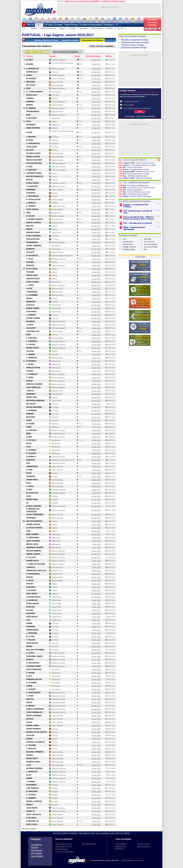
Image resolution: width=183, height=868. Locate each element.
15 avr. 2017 (96, 121)
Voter (140, 112)
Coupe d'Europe (71, 25)
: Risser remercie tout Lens (136, 163)
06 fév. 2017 (96, 140)
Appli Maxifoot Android (64, 844)
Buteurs (62, 28)
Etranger (59, 25)
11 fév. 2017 (96, 470)
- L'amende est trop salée (130, 101)
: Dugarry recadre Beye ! (131, 190)
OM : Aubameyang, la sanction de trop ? (138, 212)
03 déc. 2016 (96, 473)
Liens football (37, 856)
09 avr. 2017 (96, 463)
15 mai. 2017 (96, 112)
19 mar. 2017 (96, 242)
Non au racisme (143, 847)
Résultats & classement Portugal (135, 40)
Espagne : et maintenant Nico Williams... (136, 206)
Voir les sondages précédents (146, 116)
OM (145, 249)
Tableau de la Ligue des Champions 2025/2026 (82, 1)
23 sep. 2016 (96, 640)
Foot (124, 239)
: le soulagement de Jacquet (133, 169)
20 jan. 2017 (96, 246)
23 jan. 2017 (96, 298)
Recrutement (37, 850)
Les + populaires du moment (136, 182)
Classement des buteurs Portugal (135, 42)
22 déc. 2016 (96, 480)
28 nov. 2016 (96, 483)
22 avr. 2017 (96, 259)
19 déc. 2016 (96, 321)
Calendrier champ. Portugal (132, 45)
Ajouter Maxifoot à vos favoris (132, 860)
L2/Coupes (49, 25)
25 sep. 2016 (96, 719)
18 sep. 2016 (96, 580)
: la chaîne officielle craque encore (134, 192)
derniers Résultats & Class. (47, 40)
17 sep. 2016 (96, 541)
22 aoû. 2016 (96, 729)
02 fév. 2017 (96, 427)
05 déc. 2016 (96, 716)
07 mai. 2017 (96, 79)
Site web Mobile (61, 849)
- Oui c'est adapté (128, 105)
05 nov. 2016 (96, 361)
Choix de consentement (64, 852)
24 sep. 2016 (96, 765)
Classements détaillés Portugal (134, 48)
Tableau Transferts (97, 28)
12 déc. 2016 (96, 739)
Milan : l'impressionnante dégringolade (134, 228)
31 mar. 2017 (96, 510)
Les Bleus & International (91, 25)
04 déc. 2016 (96, 521)
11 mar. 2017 (96, 203)
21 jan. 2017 (96, 239)
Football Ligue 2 (128, 242)
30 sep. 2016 (96, 726)
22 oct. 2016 (96, 818)
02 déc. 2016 (96, 384)
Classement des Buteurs (93, 40)
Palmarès (110, 28)
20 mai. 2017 (96, 69)
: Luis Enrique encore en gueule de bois (136, 188)
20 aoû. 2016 (96, 594)
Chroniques (108, 25)
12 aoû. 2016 (96, 732)
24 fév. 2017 (96, 381)
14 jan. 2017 (96, 289)
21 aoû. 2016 (96, 669)
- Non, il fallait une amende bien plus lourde (136, 108)
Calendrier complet (70, 40)
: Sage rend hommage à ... (136, 178)
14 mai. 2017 (96, 72)
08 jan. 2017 (96, 173)
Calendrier (72, 28)
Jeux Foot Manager (151, 244)
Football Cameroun (129, 247)
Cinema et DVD (143, 844)
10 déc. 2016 (96, 538)
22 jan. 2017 (96, 811)
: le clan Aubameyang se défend (133, 194)
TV (117, 25)
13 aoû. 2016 (96, 561)
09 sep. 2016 (96, 551)
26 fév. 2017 (96, 824)
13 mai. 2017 (96, 75)
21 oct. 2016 (96, 567)
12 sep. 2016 (96, 785)
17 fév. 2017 (96, 630)
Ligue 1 (39, 25)
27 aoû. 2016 (96, 597)
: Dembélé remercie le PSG (136, 172)
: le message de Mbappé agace (133, 185)
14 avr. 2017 (96, 493)
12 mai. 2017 (96, 364)
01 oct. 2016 (96, 345)
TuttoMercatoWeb (129, 249)
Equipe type (84, 28)
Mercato (31, 25)
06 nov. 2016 (96, 285)
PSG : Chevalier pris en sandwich (138, 223)
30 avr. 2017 (96, 85)
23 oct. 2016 (96, 387)
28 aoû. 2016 (96, 590)
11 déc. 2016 (96, 262)
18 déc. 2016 (96, 160)
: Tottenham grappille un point (133, 176)
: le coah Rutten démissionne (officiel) (137, 165)
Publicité (35, 848)
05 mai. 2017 (96, 153)
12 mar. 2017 (96, 232)
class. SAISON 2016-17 (37, 52)
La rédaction (36, 845)
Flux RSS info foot (89, 844)
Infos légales (37, 853)
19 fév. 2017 (96, 82)
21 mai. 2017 (96, 60)
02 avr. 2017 (96, 209)
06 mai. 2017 (96, 186)
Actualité (34, 28)
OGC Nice (148, 239)
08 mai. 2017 (96, 229)
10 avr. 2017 (96, 302)
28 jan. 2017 (96, 328)
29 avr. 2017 (96, 64)
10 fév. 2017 (96, 374)
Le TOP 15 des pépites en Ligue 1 (113, 1)
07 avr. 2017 (96, 338)
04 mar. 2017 (96, 256)
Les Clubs (120, 28)
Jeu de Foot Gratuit (151, 247)
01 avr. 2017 (96, 745)
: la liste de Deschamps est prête (134, 174)
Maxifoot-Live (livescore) (121, 848)
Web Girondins (128, 244)
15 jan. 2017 (96, 183)
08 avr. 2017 (96, 167)
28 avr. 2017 (96, 102)
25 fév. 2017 (96, 490)
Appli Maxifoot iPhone (64, 847)
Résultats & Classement (48, 28)
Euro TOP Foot (149, 242)
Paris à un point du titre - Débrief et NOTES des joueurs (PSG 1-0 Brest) (139, 218)
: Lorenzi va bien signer (130, 167)
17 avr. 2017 (96, 450)
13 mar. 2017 (96, 190)
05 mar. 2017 (96, 282)
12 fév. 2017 (96, 440)
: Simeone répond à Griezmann (135, 196)
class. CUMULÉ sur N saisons (67, 52)
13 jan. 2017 (96, 617)
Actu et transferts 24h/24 (134, 160)
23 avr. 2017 (96, 170)
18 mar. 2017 (96, 453)
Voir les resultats (130, 116)
